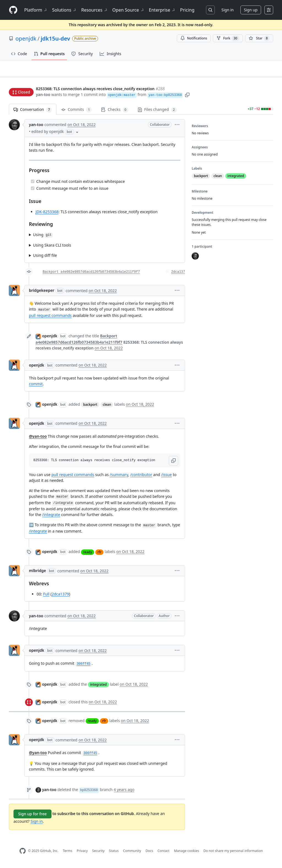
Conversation (33, 112)
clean (107, 407)
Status (114, 853)
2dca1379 (60, 596)
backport (90, 407)
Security (98, 853)
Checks (115, 112)
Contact (163, 853)
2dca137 (178, 274)
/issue (166, 477)
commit (36, 386)
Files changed (157, 112)
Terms (68, 853)
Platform (36, 10)
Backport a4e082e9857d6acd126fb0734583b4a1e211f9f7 (91, 274)
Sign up (251, 10)
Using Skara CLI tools (52, 248)
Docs (149, 853)
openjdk (26, 38)
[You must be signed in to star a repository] (259, 38)
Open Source (128, 10)
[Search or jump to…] (210, 10)
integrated (98, 687)
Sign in (227, 10)
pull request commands (50, 318)
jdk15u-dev (55, 38)
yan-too (43, 95)
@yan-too (38, 438)
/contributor (141, 477)
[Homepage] (13, 10)
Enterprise (162, 10)
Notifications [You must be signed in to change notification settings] (194, 38)
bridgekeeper (42, 293)
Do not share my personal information (233, 853)
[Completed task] (33, 184)
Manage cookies (186, 853)
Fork (228, 38)
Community (132, 853)
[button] (187, 95)
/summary (119, 477)
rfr (99, 554)
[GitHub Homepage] (23, 854)
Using (43, 237)
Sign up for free (32, 816)
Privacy (82, 853)
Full (46, 596)
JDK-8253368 (47, 214)
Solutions (64, 10)
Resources (95, 10)
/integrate (51, 517)
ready (88, 554)
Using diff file (45, 258)
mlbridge (37, 573)
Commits (76, 112)
